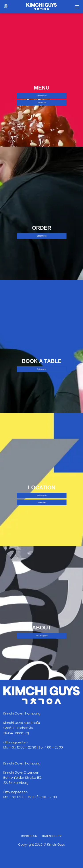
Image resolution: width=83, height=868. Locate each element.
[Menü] (77, 7)
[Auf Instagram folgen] (6, 6)
